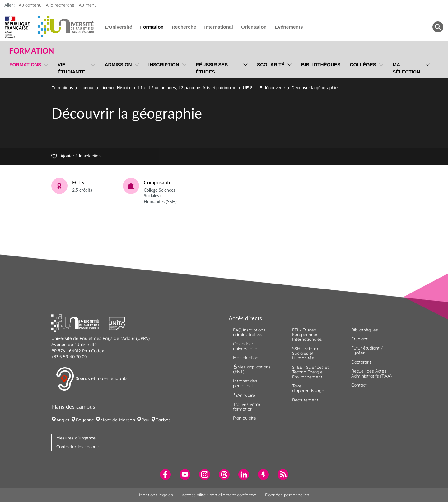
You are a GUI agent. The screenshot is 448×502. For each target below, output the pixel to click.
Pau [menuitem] (145, 420)
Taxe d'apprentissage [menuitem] (308, 388)
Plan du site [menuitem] (245, 418)
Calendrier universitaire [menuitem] (245, 346)
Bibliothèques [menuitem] (321, 65)
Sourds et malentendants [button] (92, 379)
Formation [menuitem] (152, 27)
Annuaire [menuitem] (244, 395)
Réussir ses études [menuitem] (212, 68)
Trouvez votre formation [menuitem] (247, 407)
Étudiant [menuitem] (359, 339)
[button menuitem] (438, 27)
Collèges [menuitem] (363, 65)
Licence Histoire (116, 88)
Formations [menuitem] (25, 65)
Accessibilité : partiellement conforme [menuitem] (219, 495)
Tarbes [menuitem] (163, 420)
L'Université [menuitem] (118, 27)
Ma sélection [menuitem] (406, 68)
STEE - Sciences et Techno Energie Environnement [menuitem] (310, 372)
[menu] (45, 67)
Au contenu (30, 5)
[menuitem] (165, 474)
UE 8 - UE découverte (264, 88)
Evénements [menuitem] (289, 27)
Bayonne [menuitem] (85, 420)
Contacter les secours (78, 447)
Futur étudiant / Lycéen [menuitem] (367, 350)
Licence (87, 88)
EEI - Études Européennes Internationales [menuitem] (307, 335)
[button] (80, 323)
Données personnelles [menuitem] (287, 495)
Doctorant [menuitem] (361, 362)
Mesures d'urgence (76, 438)
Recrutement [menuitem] (305, 400)
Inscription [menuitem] (164, 65)
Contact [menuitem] (359, 385)
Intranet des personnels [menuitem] (245, 383)
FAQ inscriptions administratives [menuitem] (249, 332)
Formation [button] (31, 51)
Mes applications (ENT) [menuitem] (252, 369)
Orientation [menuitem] (254, 27)
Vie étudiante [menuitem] (71, 68)
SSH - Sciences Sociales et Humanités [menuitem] (307, 353)
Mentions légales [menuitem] (156, 495)
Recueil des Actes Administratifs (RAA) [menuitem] (371, 373)
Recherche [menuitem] (184, 27)
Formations (62, 88)
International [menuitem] (218, 27)
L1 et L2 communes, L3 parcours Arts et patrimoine (187, 88)
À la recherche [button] (60, 5)
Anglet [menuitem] (63, 420)
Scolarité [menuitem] (271, 65)
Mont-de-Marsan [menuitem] (118, 420)
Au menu (88, 5)
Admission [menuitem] (118, 65)
